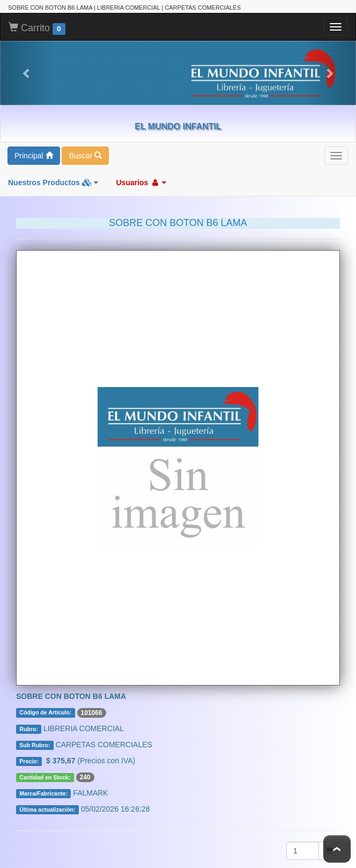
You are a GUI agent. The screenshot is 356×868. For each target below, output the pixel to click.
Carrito (37, 27)
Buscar (85, 155)
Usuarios (141, 181)
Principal (34, 155)
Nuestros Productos (53, 181)
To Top (337, 849)
